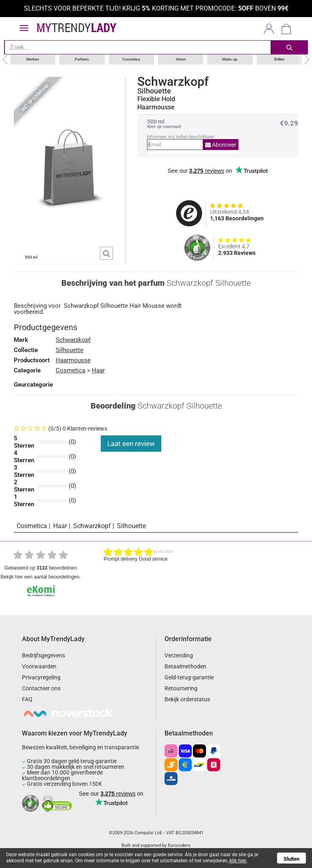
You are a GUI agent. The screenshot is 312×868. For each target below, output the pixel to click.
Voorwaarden (39, 666)
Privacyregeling (41, 677)
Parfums (82, 59)
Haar (98, 370)
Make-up (230, 59)
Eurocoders (179, 845)
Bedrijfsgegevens (43, 655)
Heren (181, 59)
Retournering (181, 688)
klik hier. (238, 861)
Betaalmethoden (185, 666)
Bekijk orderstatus (187, 699)
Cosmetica (131, 59)
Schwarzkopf (173, 82)
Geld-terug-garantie (189, 677)
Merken (33, 59)
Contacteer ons (41, 688)
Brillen (279, 59)
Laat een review (131, 444)
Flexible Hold (156, 99)
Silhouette (154, 91)
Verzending (179, 655)
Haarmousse (73, 360)
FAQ (27, 699)
